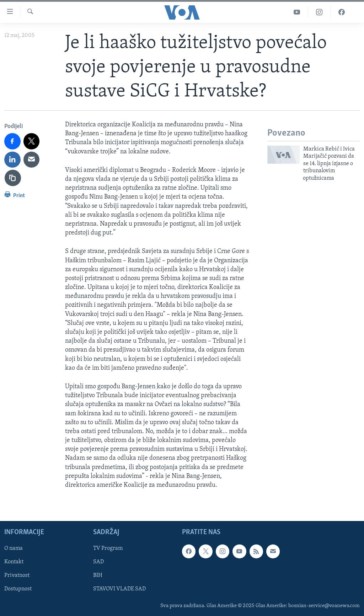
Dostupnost (18, 589)
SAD (98, 562)
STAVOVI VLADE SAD (119, 589)
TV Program (108, 549)
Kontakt (14, 562)
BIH (98, 576)
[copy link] (13, 178)
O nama (14, 549)
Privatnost (17, 576)
